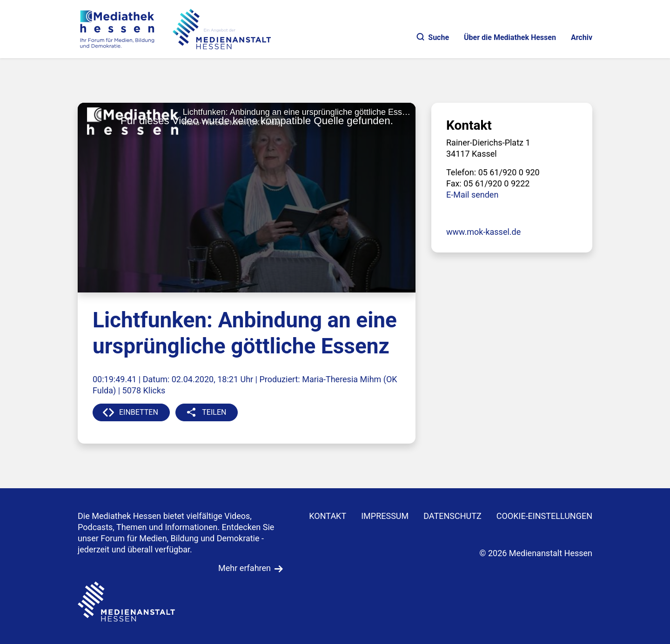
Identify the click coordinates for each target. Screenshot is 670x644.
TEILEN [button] (214, 412)
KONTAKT (328, 516)
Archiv (582, 37)
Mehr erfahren (245, 568)
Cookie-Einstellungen (544, 516)
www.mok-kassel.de (483, 232)
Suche (433, 37)
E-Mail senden (472, 195)
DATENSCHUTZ (452, 516)
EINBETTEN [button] (139, 412)
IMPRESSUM (385, 516)
